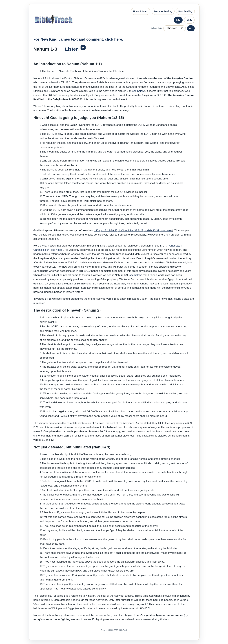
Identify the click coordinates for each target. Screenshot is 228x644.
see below (138, 91)
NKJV (189, 20)
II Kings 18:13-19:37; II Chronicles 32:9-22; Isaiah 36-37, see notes (133, 230)
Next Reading (185, 11)
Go (191, 28)
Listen (72, 49)
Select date (156, 28)
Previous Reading (163, 11)
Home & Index (140, 11)
